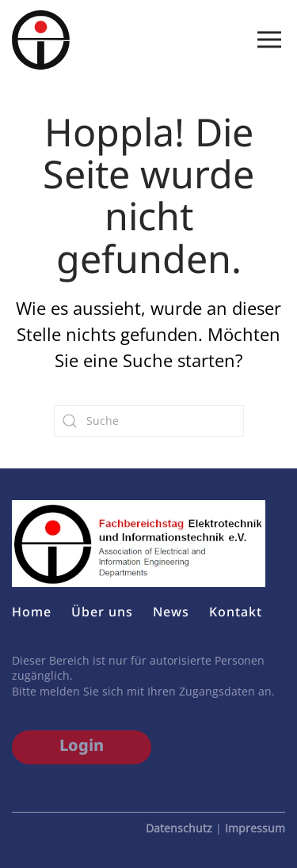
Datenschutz (179, 828)
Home (32, 612)
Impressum (255, 828)
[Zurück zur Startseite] (41, 40)
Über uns (102, 612)
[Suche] (149, 421)
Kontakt (236, 612)
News (171, 612)
